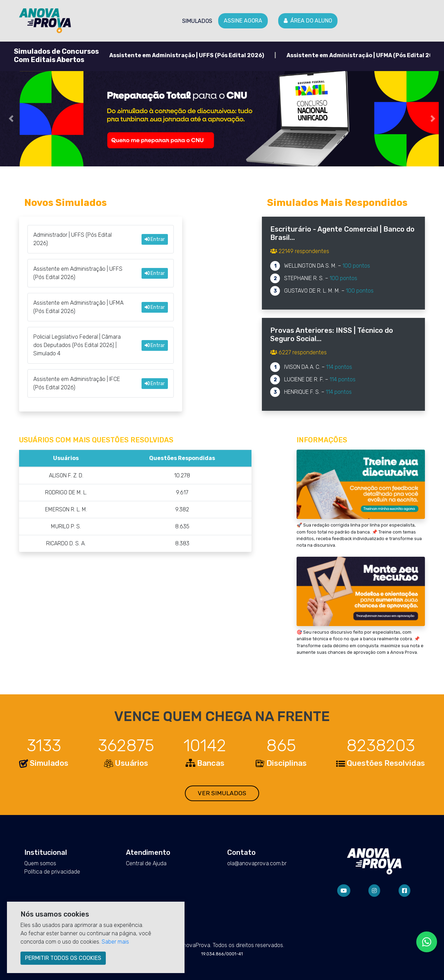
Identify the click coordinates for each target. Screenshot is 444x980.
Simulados (197, 21)
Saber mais (115, 942)
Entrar (155, 239)
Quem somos (40, 863)
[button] (11, 119)
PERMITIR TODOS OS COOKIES (63, 958)
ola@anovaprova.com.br (257, 863)
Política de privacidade (52, 872)
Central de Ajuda (146, 863)
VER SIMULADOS (222, 793)
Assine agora (243, 21)
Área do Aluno (308, 21)
